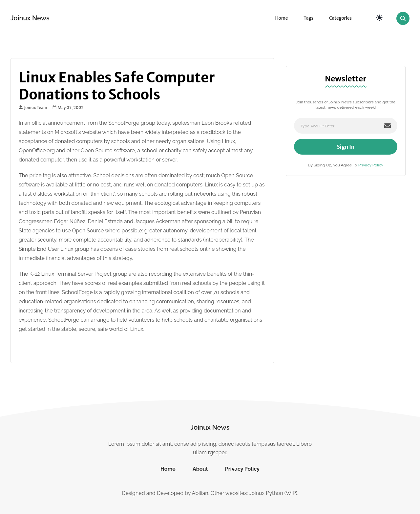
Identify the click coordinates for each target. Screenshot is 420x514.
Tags (308, 18)
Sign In (346, 147)
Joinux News (30, 18)
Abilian (200, 493)
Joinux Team (33, 108)
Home (281, 18)
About (200, 469)
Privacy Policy (371, 165)
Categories (340, 18)
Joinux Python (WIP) (273, 493)
